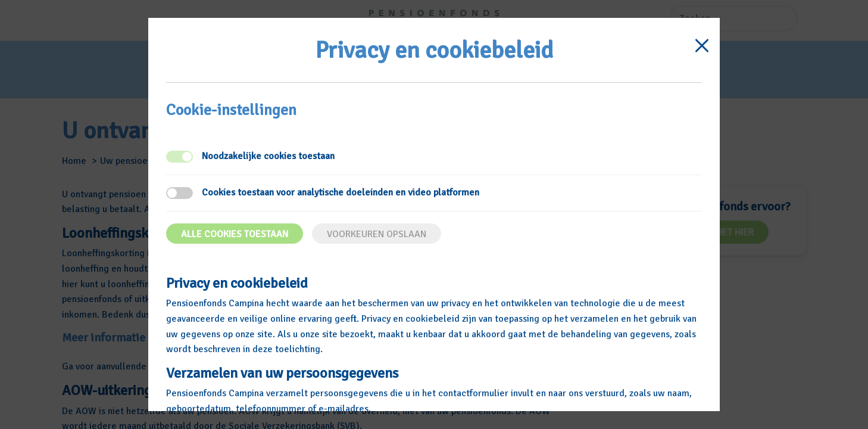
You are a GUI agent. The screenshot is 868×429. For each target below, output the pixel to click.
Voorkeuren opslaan (377, 234)
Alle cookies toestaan (235, 234)
